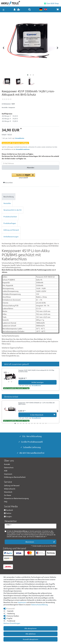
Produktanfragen (10, 223)
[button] (36, 176)
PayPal (10, 618)
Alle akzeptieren (30, 628)
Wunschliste (8, 183)
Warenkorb (8, 492)
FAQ (6, 502)
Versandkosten (19, 138)
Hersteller (7, 203)
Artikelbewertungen (11, 237)
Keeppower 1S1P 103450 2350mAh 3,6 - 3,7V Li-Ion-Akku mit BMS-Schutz (36, 403)
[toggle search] (30, 9)
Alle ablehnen (31, 634)
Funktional (11, 621)
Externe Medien (13, 616)
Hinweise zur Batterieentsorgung (16, 498)
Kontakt (7, 464)
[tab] (30, 197)
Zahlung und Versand (11, 230)
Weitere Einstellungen (12, 623)
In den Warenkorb (43, 415)
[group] (10, 376)
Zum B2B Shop (51, 3)
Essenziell (11, 608)
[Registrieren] (19, 10)
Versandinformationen (23, 149)
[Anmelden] (15, 10)
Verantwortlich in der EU (13, 210)
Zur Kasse (8, 495)
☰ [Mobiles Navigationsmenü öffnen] (3, 10)
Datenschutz (9, 467)
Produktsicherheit (10, 217)
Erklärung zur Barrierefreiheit (15, 477)
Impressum (22, 602)
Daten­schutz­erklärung (39, 605)
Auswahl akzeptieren (30, 639)
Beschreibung (9, 197)
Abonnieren (40, 542)
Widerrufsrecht (10, 489)
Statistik (10, 611)
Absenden (31, 167)
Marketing (11, 613)
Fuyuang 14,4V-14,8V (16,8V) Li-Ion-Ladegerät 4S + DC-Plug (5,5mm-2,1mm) (36, 371)
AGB (6, 471)
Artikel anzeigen (37, 382)
